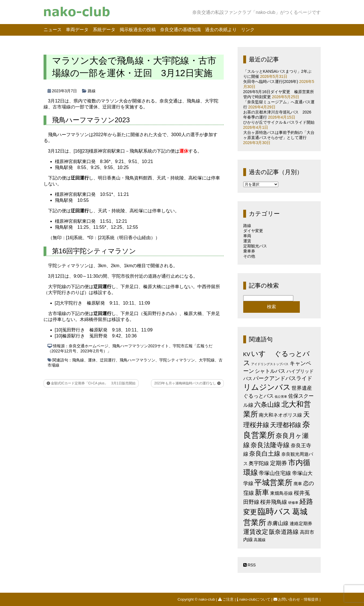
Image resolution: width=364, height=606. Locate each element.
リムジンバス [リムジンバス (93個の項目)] (267, 387)
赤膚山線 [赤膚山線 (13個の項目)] (278, 523)
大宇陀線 (207, 360)
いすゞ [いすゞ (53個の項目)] (262, 354)
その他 (249, 256)
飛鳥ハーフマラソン (137, 360)
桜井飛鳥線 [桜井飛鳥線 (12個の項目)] (274, 502)
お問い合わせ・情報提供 (297, 599)
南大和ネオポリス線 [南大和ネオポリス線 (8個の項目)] (280, 415)
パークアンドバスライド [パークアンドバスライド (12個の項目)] (283, 378)
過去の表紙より (221, 30)
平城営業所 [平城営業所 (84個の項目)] (273, 483)
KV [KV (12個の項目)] (247, 354)
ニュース (53, 30)
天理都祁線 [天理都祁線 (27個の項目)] (286, 425)
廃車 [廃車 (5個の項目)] (298, 484)
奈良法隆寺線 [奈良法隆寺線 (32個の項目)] (270, 445)
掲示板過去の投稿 (138, 30)
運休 (92, 360)
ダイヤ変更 (253, 231)
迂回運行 (108, 360)
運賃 (247, 241)
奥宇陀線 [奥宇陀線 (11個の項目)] (259, 463)
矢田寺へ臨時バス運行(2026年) (271, 82)
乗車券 (249, 251)
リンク (248, 30)
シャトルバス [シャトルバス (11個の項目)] (270, 371)
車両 (247, 236)
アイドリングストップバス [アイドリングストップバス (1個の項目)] (270, 364)
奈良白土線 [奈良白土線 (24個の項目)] (265, 454)
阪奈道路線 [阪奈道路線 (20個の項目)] (284, 532)
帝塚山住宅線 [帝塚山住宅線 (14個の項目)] (275, 473)
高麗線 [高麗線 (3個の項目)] (260, 540)
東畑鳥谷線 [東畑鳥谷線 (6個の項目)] (281, 493)
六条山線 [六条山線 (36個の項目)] (267, 404)
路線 (92, 91)
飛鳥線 (78, 360)
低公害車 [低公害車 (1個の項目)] (281, 397)
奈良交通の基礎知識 (180, 30)
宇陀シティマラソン (177, 360)
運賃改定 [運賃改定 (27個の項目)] (256, 532)
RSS (250, 565)
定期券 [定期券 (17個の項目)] (279, 463)
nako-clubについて (254, 599)
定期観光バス (255, 246)
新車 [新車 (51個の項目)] (262, 492)
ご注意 (226, 599)
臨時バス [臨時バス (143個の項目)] (274, 511)
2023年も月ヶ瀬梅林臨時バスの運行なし (187, 383)
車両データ (77, 30)
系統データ (104, 30)
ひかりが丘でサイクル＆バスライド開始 (279, 122)
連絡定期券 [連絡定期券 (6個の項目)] (301, 523)
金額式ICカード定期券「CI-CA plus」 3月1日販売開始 (91, 383)
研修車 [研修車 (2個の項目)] (293, 503)
